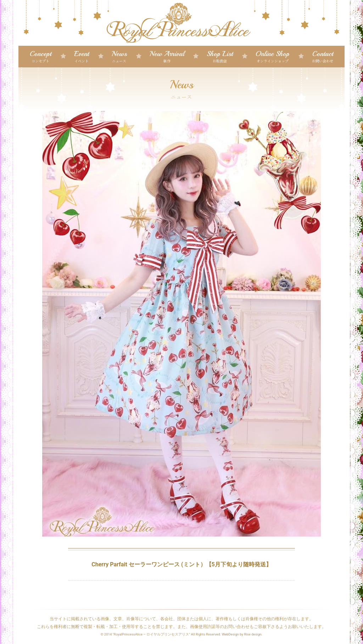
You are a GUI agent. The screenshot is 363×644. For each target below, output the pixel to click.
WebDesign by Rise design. (242, 634)
